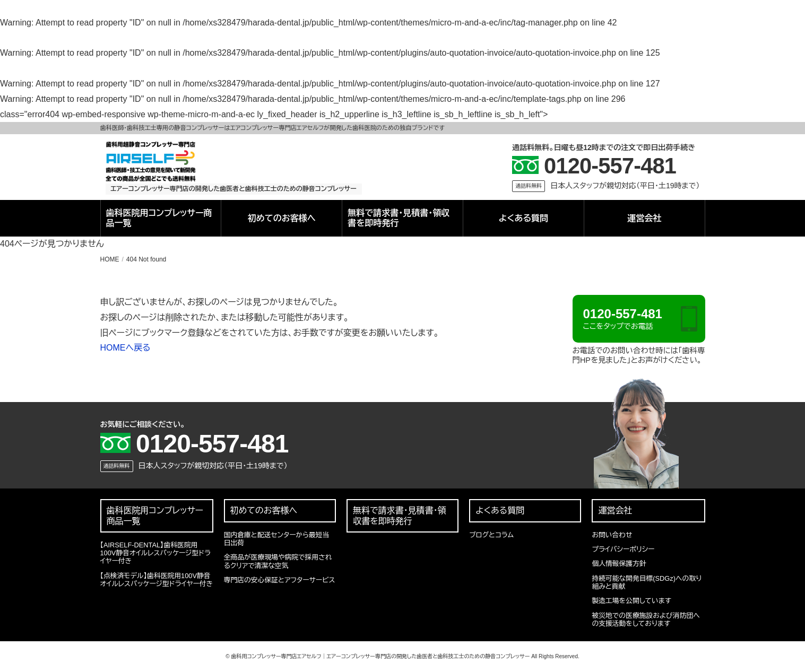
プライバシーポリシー (623, 549)
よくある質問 (523, 218)
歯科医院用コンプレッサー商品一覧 (159, 218)
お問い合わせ (612, 535)
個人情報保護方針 (619, 564)
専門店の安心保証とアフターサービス (280, 580)
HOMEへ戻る (125, 348)
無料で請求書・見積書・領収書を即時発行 (399, 218)
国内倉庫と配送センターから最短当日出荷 (277, 539)
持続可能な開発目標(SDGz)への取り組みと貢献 (647, 582)
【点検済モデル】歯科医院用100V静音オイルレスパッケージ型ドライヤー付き (157, 580)
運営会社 (644, 218)
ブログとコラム (491, 535)
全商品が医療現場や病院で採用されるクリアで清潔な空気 (278, 561)
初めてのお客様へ (282, 218)
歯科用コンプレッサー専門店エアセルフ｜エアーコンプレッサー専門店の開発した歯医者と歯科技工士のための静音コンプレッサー (380, 656)
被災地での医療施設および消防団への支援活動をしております (646, 619)
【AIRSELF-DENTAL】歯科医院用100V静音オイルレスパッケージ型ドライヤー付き (155, 553)
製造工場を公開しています (631, 601)
